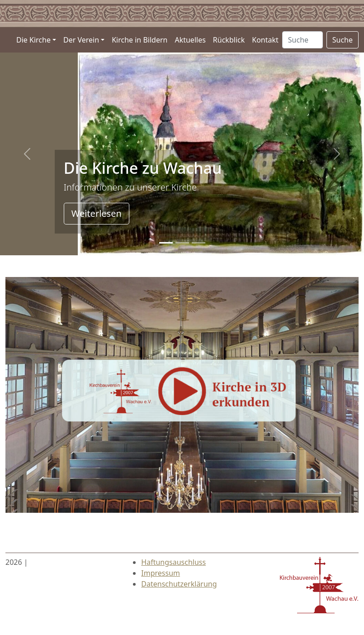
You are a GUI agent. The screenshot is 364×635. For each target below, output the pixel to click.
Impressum (161, 573)
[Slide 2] (199, 243)
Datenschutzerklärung (179, 584)
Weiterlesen (97, 213)
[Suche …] (303, 40)
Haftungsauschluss (173, 562)
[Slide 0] (166, 243)
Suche (343, 40)
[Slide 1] (182, 243)
